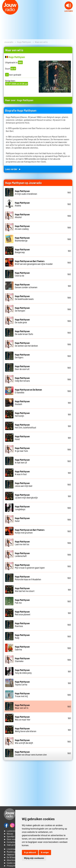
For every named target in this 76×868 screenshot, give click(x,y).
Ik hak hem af (22, 461)
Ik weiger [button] (45, 852)
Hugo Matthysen (24, 42)
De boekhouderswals (24, 297)
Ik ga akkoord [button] (30, 852)
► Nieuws (8, 834)
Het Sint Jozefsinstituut (25, 426)
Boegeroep (22, 251)
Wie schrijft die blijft (24, 741)
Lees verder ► (13, 169)
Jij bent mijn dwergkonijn (26, 496)
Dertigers (22, 356)
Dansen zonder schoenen (26, 286)
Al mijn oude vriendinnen (26, 192)
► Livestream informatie (15, 849)
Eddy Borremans (22, 379)
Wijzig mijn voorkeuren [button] (34, 858)
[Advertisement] (38, 783)
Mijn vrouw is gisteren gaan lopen (30, 566)
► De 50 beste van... (13, 857)
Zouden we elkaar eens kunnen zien (31, 753)
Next (72, 13)
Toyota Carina (22, 683)
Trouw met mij (22, 695)
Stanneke (22, 660)
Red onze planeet (23, 613)
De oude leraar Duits (24, 333)
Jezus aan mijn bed (24, 484)
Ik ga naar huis (22, 449)
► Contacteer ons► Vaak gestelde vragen (14, 843)
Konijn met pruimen (30, 531)
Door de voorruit (22, 368)
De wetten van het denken (26, 344)
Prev (4, 13)
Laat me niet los (22, 543)
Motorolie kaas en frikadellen (28, 578)
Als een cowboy (22, 227)
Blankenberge (22, 239)
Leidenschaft (22, 555)
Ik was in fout (22, 473)
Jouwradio (9, 42)
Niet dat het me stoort (25, 590)
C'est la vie (22, 274)
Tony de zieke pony (23, 671)
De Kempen (22, 309)
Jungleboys (22, 508)
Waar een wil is (22, 706)
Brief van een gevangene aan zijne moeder (34, 262)
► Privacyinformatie (13, 866)
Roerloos (22, 625)
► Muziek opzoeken (13, 852)
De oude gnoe (22, 321)
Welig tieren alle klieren (26, 730)
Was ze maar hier (23, 718)
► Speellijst (9, 836)
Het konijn (22, 414)
